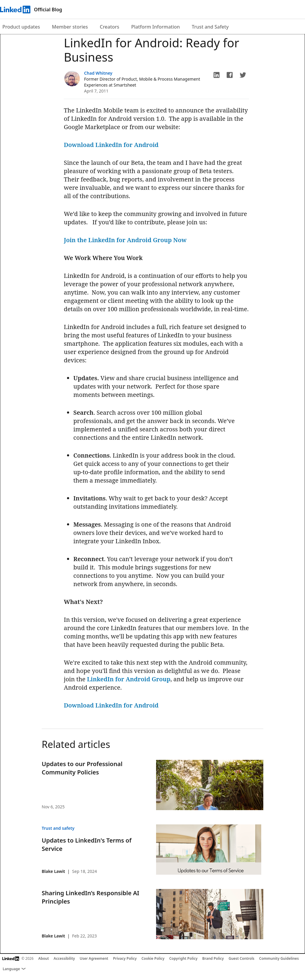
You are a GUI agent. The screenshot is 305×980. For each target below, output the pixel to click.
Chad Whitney (98, 73)
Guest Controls (241, 958)
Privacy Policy (125, 958)
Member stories (70, 27)
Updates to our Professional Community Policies (82, 768)
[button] (217, 75)
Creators (109, 27)
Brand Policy (213, 958)
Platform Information (155, 27)
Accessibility (64, 958)
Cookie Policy (153, 958)
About (44, 958)
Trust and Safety (210, 27)
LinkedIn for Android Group (129, 679)
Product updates (21, 27)
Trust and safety (58, 828)
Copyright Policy (183, 958)
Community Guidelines (279, 958)
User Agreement (94, 958)
